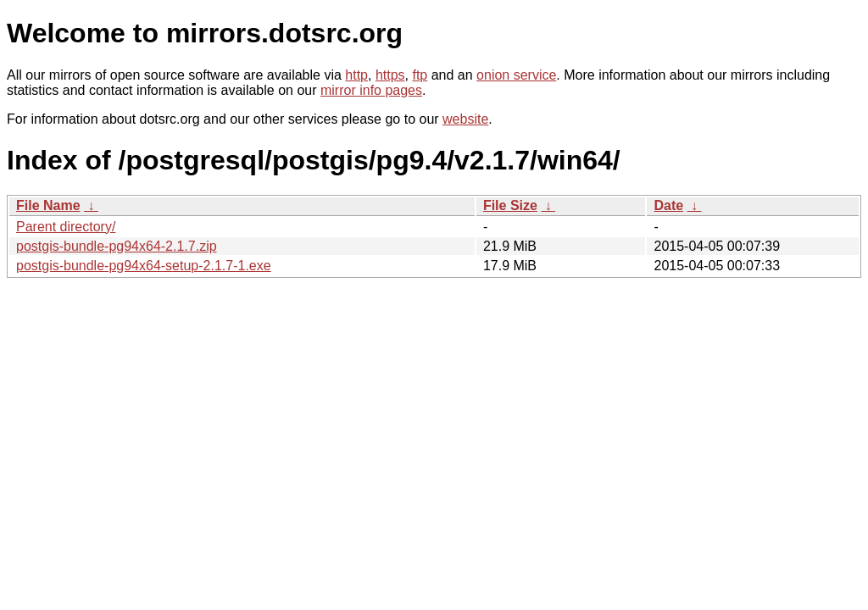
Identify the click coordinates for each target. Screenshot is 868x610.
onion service (516, 75)
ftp (420, 75)
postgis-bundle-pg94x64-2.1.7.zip (117, 246)
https (390, 75)
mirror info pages (371, 90)
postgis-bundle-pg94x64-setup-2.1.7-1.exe (144, 266)
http (356, 75)
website (465, 119)
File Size (510, 205)
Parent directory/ (66, 227)
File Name (48, 205)
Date (668, 205)
